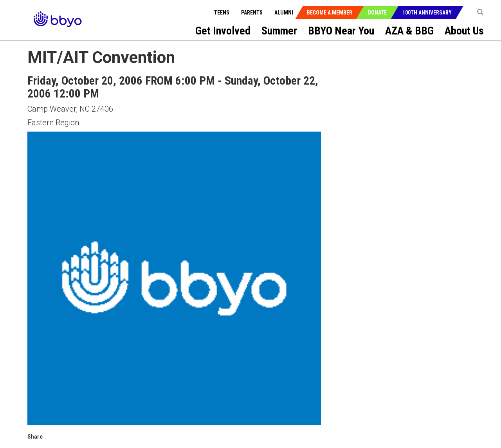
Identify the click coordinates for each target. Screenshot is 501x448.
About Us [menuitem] (464, 31)
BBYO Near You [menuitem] (341, 31)
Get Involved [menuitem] (223, 31)
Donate (377, 13)
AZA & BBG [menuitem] (409, 31)
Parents (252, 13)
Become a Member (330, 13)
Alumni (284, 13)
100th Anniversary (427, 13)
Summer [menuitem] (279, 31)
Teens (222, 13)
